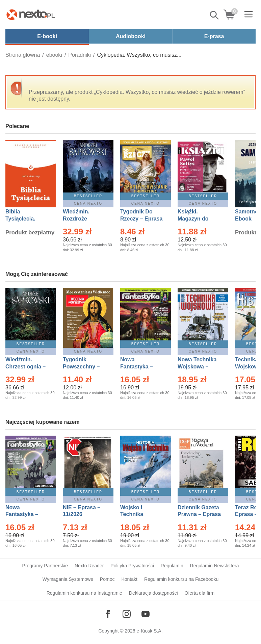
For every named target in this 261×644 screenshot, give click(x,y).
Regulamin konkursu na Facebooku (181, 579)
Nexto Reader (89, 566)
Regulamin (172, 566)
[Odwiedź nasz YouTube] (146, 614)
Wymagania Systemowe (68, 579)
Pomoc (107, 579)
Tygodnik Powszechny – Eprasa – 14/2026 (85, 367)
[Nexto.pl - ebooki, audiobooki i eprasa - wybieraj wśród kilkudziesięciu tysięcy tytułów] (31, 15)
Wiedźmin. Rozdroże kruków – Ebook (84, 219)
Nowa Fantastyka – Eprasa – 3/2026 (140, 367)
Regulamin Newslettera (215, 566)
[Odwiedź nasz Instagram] (127, 614)
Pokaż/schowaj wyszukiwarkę (215, 15)
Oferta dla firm (200, 593)
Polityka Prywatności (132, 566)
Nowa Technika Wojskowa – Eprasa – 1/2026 (198, 367)
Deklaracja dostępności (153, 593)
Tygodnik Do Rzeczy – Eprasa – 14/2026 (141, 219)
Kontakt (129, 579)
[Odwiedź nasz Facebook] (108, 614)
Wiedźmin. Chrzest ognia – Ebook (25, 367)
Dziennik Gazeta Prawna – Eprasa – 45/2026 (199, 514)
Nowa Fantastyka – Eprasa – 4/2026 (26, 514)
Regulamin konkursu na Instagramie (84, 593)
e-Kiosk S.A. (150, 631)
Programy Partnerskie (45, 566)
